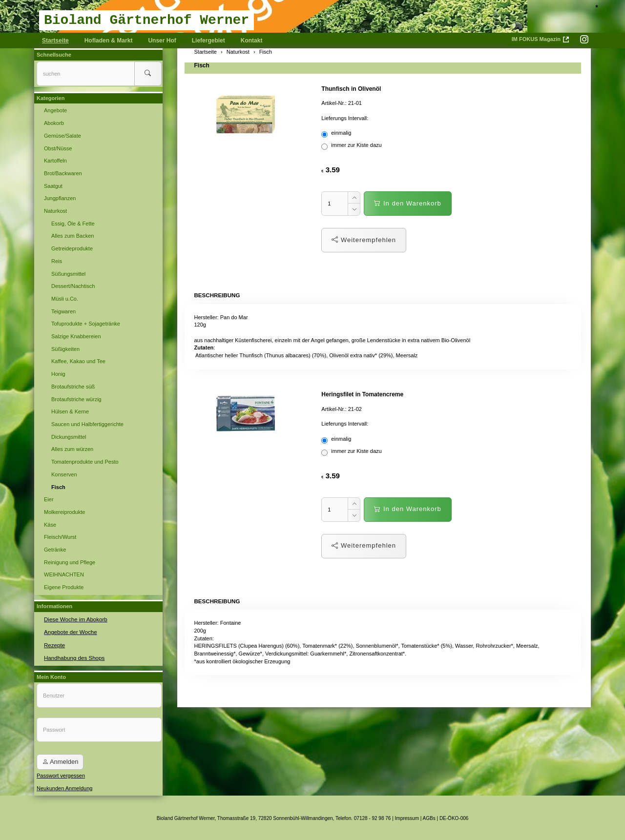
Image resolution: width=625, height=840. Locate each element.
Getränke (55, 550)
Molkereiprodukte (64, 512)
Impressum (407, 817)
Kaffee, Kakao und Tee (78, 361)
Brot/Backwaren (63, 173)
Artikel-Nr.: (334, 103)
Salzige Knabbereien (76, 336)
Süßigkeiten (65, 349)
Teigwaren (63, 311)
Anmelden (60, 760)
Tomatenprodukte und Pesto (85, 462)
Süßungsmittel (68, 274)
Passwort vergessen (61, 774)
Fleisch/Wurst (60, 537)
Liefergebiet (208, 41)
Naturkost (55, 211)
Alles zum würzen (72, 449)
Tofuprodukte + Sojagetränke (86, 324)
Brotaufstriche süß (73, 387)
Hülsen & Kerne (70, 411)
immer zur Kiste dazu (352, 146)
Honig (58, 374)
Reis (57, 261)
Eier (49, 499)
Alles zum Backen (73, 236)
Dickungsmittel (69, 437)
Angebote (55, 110)
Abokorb (54, 123)
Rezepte (54, 644)
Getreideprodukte (72, 248)
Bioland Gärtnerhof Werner (146, 20)
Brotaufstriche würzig (76, 399)
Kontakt (252, 41)
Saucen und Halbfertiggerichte (87, 424)
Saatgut (53, 186)
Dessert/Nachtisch (73, 286)
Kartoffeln (55, 161)
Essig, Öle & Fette (73, 224)
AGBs (429, 817)
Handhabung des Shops (73, 656)
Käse (50, 525)
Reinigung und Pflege (70, 562)
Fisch (202, 65)
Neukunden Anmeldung (64, 786)
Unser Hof (162, 41)
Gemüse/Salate (62, 136)
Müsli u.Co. (65, 299)
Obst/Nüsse (58, 148)
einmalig (337, 134)
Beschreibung (216, 295)
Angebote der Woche (69, 631)
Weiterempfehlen (364, 240)
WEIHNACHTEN (64, 574)
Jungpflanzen (60, 198)
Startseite (55, 41)
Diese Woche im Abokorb (74, 619)
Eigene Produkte (64, 587)
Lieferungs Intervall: (345, 118)
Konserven (64, 474)
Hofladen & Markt (109, 41)
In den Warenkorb (407, 203)
